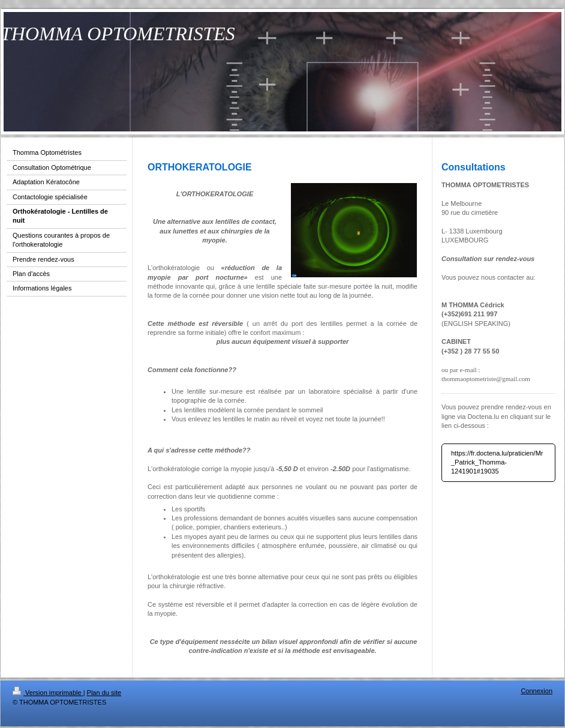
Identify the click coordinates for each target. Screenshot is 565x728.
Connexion (537, 691)
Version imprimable (48, 693)
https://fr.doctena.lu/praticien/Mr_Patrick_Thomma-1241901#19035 (497, 462)
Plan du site (104, 693)
